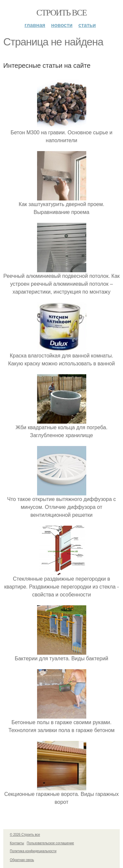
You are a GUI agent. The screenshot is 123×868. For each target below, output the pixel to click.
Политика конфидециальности (33, 851)
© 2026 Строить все (25, 835)
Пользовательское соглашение (51, 843)
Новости (62, 25)
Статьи (87, 25)
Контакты (17, 843)
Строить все (61, 13)
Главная (35, 25)
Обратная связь (22, 860)
